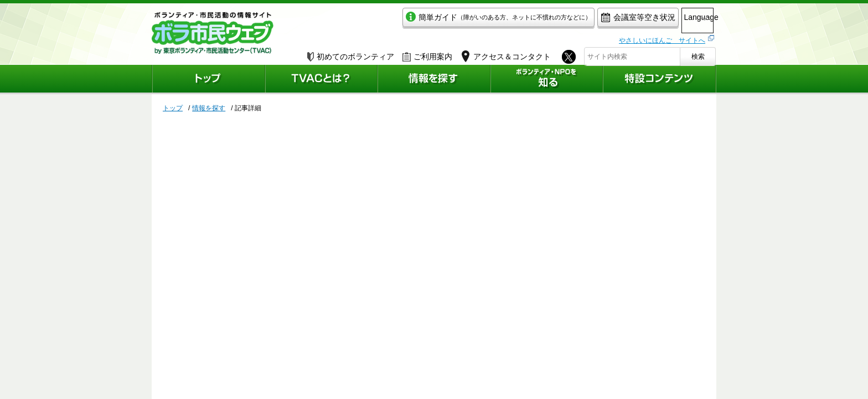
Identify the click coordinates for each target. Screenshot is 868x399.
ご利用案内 (427, 54)
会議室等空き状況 (592, 20)
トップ (173, 108)
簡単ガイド (453, 20)
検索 (698, 54)
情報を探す (209, 108)
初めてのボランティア (351, 54)
